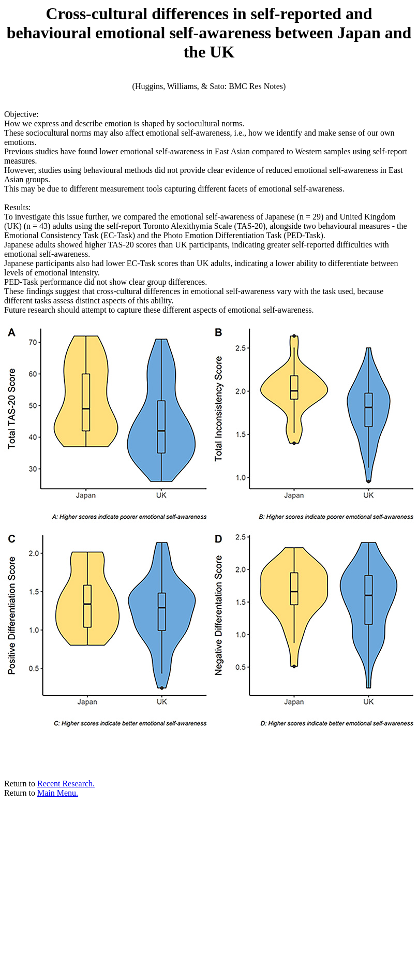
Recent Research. (66, 784)
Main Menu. (58, 793)
